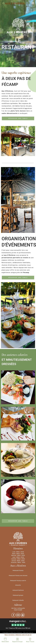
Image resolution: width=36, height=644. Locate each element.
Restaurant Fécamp (18, 570)
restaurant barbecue (18, 590)
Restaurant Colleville (18, 600)
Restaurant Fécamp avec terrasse (18, 575)
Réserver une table (18, 118)
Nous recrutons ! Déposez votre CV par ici (18, 635)
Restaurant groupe (18, 595)
